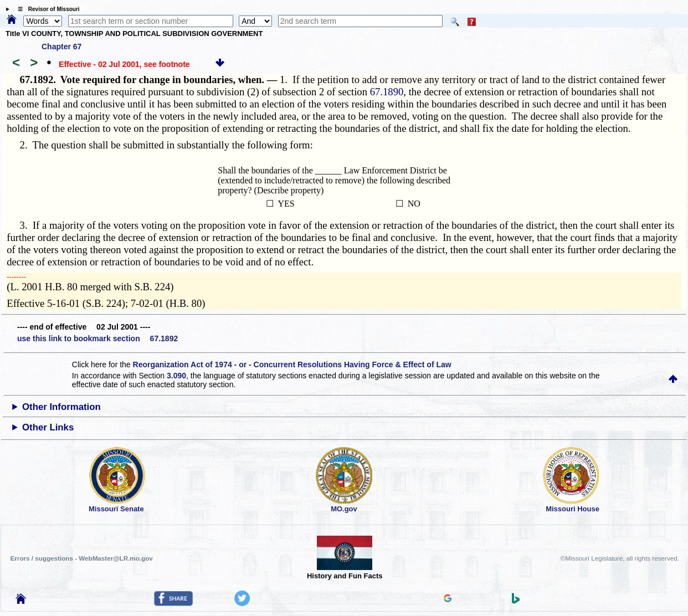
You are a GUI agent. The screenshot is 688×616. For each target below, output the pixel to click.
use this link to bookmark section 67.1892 (97, 338)
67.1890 (387, 92)
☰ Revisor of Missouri (46, 9)
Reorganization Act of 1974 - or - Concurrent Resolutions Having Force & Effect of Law (292, 365)
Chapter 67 (61, 47)
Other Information (61, 407)
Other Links (48, 427)
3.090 (176, 376)
